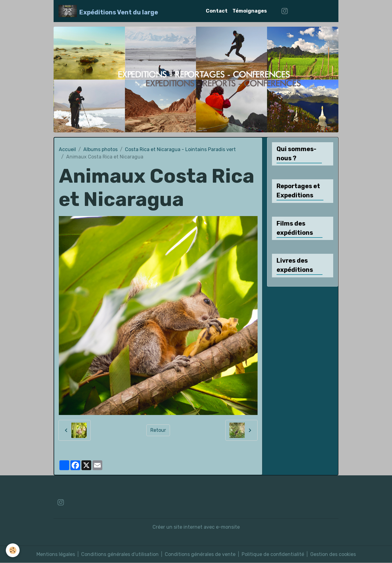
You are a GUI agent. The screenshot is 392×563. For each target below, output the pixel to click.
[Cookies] (13, 550)
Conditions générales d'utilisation (120, 554)
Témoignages (250, 11)
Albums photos (100, 149)
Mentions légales (56, 554)
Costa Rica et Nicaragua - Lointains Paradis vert (180, 149)
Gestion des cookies (333, 554)
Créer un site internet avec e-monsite (196, 527)
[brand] (108, 11)
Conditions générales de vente (200, 554)
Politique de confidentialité (273, 554)
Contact (217, 11)
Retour (158, 430)
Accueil (67, 149)
